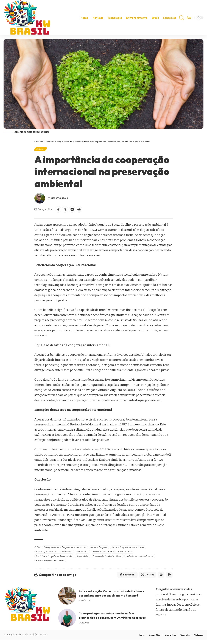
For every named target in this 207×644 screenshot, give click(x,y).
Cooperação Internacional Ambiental (56, 554)
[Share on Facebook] (58, 211)
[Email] (74, 211)
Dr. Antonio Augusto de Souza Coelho (55, 559)
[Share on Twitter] (66, 211)
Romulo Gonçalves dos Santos (52, 563)
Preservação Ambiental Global (112, 559)
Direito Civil (86, 554)
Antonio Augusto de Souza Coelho (133, 549)
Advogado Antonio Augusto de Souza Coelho (67, 549)
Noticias (42, 149)
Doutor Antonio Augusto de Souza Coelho (118, 554)
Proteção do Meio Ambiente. (148, 559)
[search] (181, 18)
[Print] (81, 211)
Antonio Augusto (103, 549)
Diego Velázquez (61, 200)
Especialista (85, 559)
